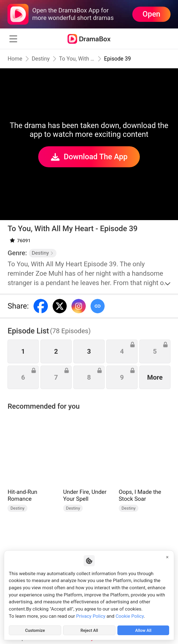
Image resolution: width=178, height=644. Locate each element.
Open (151, 14)
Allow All (143, 630)
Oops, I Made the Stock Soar (140, 496)
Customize (35, 630)
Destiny (42, 59)
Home (15, 59)
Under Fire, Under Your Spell (85, 496)
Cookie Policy (130, 615)
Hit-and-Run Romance (22, 496)
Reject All (89, 630)
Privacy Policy (91, 615)
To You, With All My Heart (78, 59)
